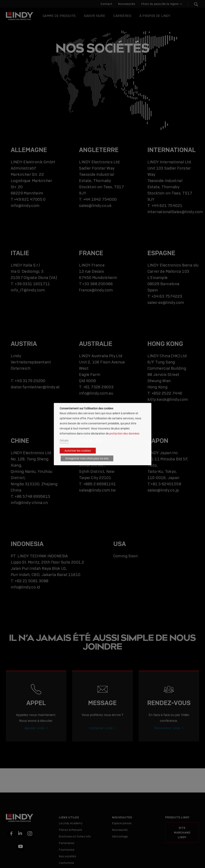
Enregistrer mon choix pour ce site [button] (87, 458)
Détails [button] (64, 440)
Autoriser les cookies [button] (78, 451)
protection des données (124, 433)
